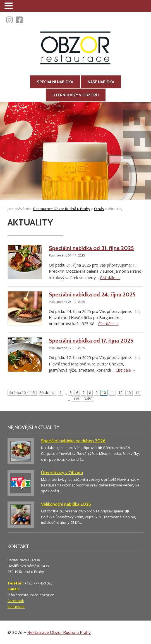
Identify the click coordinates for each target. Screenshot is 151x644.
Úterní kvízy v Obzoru (76, 95)
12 (121, 393)
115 (76, 399)
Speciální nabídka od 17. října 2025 (91, 341)
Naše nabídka (101, 82)
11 (112, 393)
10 (104, 393)
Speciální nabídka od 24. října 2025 (92, 294)
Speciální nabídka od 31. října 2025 (91, 248)
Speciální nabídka (55, 82)
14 (137, 393)
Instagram (16, 607)
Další (88, 399)
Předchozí (47, 393)
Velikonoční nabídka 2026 (66, 504)
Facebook (16, 601)
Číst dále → (110, 278)
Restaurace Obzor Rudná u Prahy (59, 632)
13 (129, 393)
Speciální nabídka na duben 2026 (73, 441)
